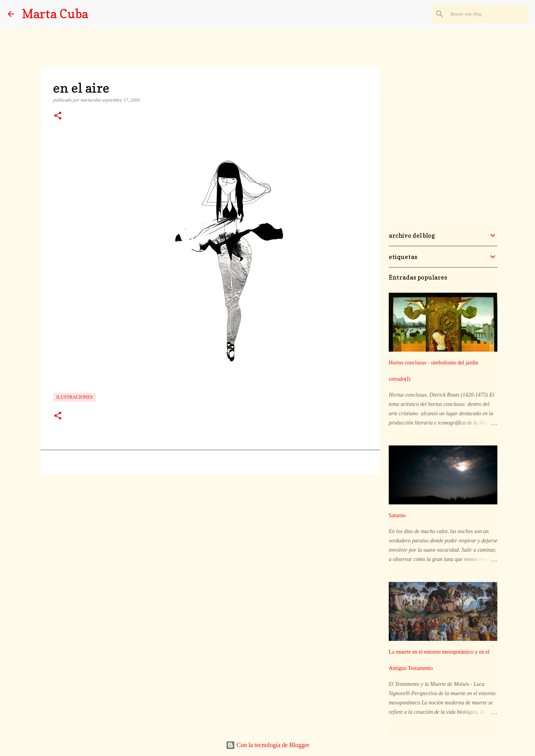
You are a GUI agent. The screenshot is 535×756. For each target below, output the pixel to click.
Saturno (397, 515)
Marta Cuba (55, 14)
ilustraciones (74, 397)
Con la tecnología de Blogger (268, 745)
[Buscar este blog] (488, 14)
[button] (58, 116)
